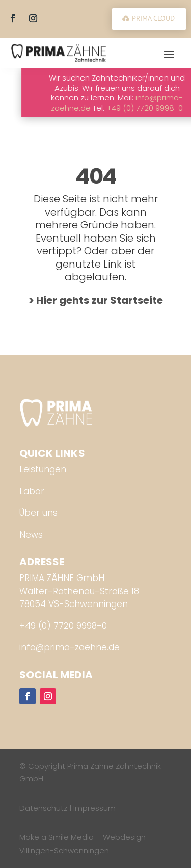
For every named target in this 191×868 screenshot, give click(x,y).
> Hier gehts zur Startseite (96, 300)
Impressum (94, 808)
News (31, 535)
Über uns (38, 513)
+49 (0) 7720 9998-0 (63, 626)
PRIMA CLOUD (153, 18)
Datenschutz (43, 808)
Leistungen (43, 469)
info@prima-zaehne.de (70, 647)
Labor (32, 491)
